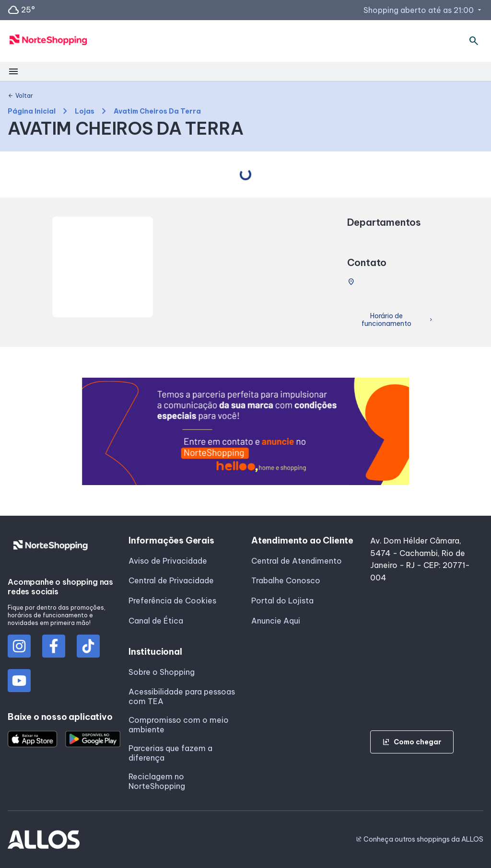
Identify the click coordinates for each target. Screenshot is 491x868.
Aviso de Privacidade (168, 561)
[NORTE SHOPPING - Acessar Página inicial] (48, 41)
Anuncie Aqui (276, 621)
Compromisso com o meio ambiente (179, 725)
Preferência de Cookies (172, 601)
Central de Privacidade (171, 580)
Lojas (85, 111)
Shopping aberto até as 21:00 (423, 10)
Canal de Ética (156, 621)
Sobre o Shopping (162, 672)
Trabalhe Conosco (286, 580)
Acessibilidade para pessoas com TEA (182, 696)
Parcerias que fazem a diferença (170, 753)
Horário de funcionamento (398, 320)
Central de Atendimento (297, 561)
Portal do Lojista (282, 601)
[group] (246, 431)
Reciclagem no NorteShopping (157, 781)
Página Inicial (32, 111)
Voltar (20, 96)
